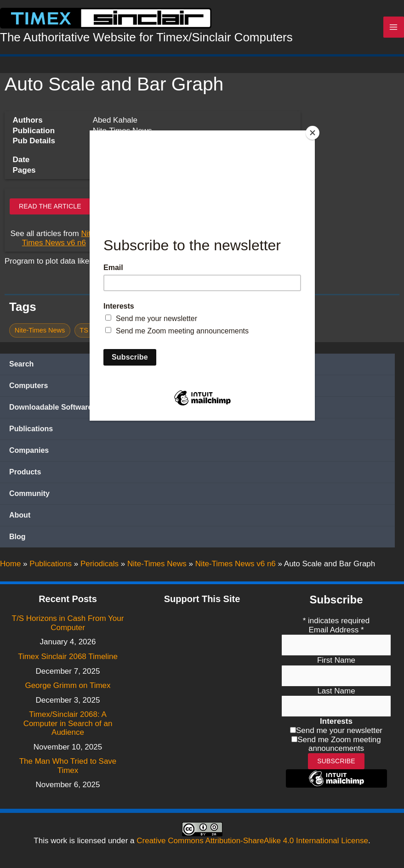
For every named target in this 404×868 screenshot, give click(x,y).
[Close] (313, 133)
